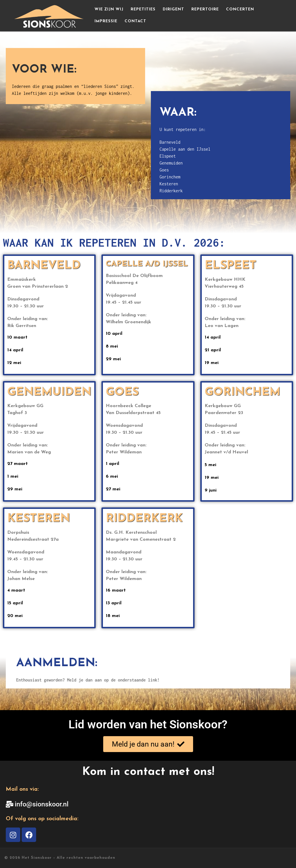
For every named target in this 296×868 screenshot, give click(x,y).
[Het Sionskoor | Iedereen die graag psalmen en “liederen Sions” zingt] (50, 15)
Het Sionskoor (37, 858)
